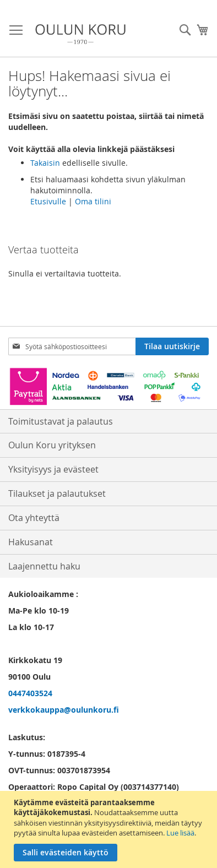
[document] (110, 829)
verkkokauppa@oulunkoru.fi (64, 710)
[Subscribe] (172, 346)
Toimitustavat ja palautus (61, 421)
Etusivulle (48, 201)
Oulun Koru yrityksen (52, 445)
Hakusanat (31, 542)
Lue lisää (180, 833)
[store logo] (80, 34)
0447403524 (30, 693)
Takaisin (45, 163)
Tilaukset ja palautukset (57, 493)
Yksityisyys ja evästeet (53, 469)
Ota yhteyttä (34, 518)
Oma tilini (93, 201)
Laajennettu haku (44, 566)
